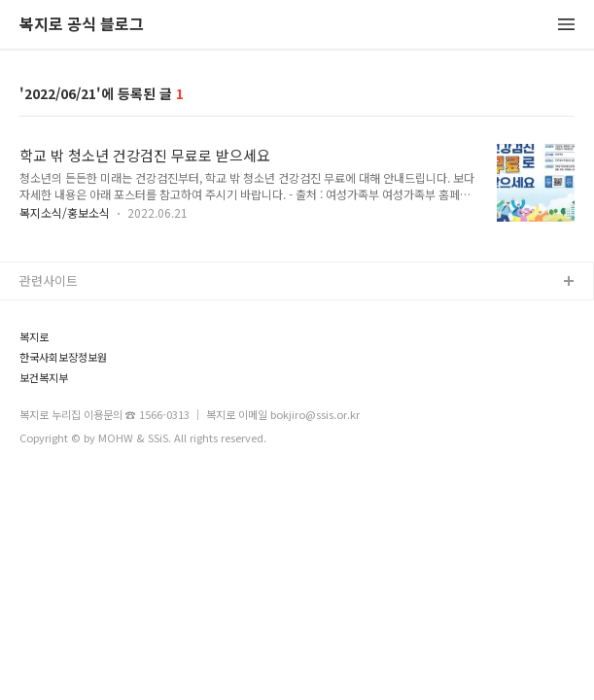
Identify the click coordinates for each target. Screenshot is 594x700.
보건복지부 (44, 378)
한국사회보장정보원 (63, 357)
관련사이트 (49, 280)
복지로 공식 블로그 (82, 25)
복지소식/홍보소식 (65, 212)
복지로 (34, 337)
